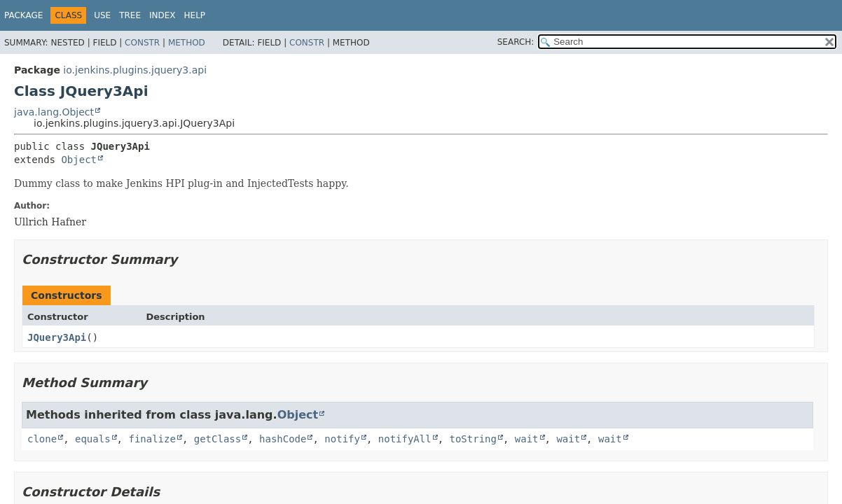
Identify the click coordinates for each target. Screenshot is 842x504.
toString (473, 439)
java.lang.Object (54, 112)
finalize (152, 439)
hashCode (283, 439)
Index (163, 15)
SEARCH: (516, 42)
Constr (142, 43)
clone (42, 439)
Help (195, 15)
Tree (130, 15)
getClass (218, 439)
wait (527, 439)
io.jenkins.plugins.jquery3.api (135, 70)
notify (342, 439)
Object (79, 160)
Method (187, 43)
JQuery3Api (57, 337)
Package (23, 15)
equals (93, 439)
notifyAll (405, 439)
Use (102, 15)
